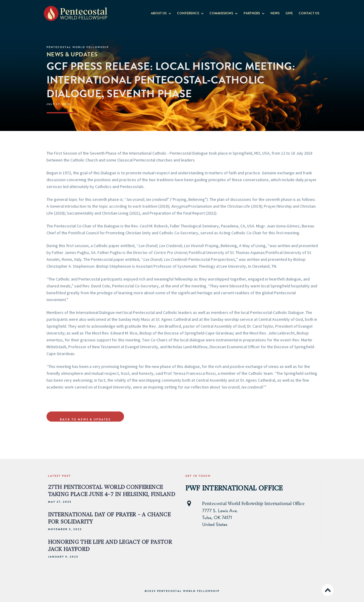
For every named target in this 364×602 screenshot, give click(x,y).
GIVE (289, 13)
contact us (309, 13)
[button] (161, 12)
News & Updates (72, 54)
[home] (76, 13)
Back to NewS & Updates (85, 421)
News (275, 13)
